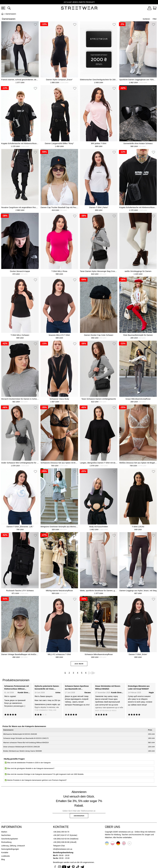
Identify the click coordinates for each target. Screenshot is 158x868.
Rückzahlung (6, 842)
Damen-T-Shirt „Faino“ (99, 207)
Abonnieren (79, 816)
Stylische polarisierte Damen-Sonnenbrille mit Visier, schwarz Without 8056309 (47, 688)
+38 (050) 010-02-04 (61, 839)
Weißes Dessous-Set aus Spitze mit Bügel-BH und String (138, 463)
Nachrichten (6, 835)
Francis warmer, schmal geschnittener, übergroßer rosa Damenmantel (20, 80)
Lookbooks (6, 856)
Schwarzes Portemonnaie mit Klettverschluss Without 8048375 (17, 688)
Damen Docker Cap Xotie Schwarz (99, 335)
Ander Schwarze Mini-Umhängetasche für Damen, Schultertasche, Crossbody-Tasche (20, 463)
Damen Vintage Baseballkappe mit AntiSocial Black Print (20, 654)
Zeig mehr (79, 664)
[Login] (149, 8)
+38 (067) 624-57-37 (61, 835)
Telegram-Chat (59, 846)
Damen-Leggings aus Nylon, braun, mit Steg (138, 591)
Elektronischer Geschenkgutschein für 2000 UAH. (99, 80)
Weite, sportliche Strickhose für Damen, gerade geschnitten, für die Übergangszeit (99, 591)
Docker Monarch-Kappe (20, 271)
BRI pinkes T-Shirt (99, 143)
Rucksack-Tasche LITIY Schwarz (20, 591)
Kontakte (5, 852)
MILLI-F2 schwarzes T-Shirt (59, 654)
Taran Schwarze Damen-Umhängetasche (99, 399)
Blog (3, 859)
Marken (4, 832)
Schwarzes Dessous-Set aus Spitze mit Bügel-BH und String (59, 463)
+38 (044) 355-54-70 (61, 832)
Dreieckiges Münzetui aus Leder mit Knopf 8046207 (139, 687)
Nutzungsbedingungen (10, 849)
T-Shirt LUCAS (138, 527)
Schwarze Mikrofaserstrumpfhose (99, 654)
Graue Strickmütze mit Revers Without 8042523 (108, 687)
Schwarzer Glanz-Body (59, 399)
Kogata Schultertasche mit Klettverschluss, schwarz (138, 207)
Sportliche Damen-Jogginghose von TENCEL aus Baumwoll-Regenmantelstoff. (138, 80)
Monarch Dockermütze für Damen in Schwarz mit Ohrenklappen (20, 399)
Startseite (2, 14)
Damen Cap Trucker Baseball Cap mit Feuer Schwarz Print (59, 207)
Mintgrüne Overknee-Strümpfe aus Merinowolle (59, 527)
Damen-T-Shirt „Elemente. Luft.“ (20, 527)
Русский (130, 843)
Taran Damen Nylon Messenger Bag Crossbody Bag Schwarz (99, 271)
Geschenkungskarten (10, 839)
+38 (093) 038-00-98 (61, 842)
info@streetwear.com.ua (63, 849)
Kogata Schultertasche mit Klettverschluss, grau (20, 143)
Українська (107, 843)
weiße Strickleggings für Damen (138, 271)
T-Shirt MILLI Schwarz (20, 335)
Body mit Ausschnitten (99, 527)
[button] (35, 25)
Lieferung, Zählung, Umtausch (13, 846)
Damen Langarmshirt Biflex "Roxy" (59, 143)
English (124, 843)
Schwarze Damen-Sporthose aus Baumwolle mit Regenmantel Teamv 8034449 (77, 688)
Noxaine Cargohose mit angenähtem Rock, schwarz (20, 207)
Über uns (113, 827)
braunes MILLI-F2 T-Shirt (59, 335)
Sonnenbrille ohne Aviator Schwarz (138, 143)
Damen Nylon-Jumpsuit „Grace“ (59, 80)
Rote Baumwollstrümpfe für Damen (138, 335)
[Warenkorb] (155, 8)
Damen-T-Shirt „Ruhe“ (138, 654)
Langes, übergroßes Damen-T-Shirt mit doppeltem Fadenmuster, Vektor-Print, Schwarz (99, 463)
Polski (113, 843)
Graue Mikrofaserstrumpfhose (138, 399)
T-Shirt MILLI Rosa (59, 271)
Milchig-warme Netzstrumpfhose (59, 591)
